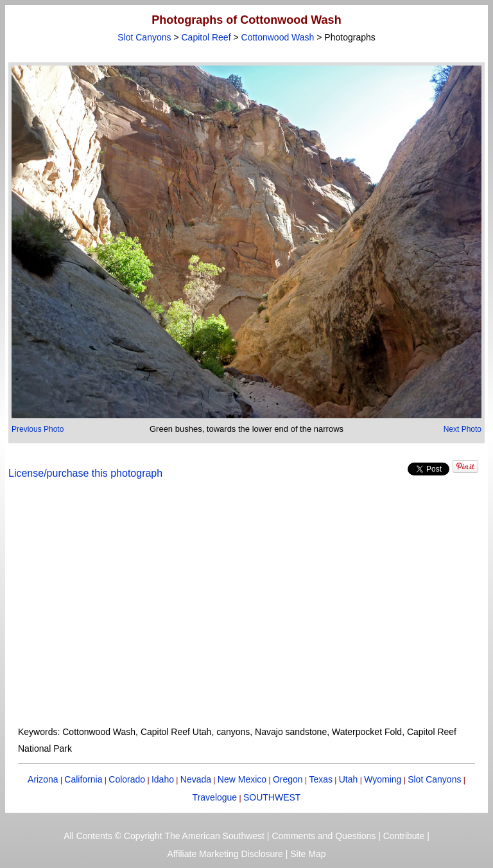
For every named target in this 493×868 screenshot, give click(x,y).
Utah (349, 779)
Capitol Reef (206, 37)
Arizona (43, 779)
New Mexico (242, 779)
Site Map (308, 854)
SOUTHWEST (272, 797)
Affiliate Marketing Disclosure (225, 854)
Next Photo (463, 429)
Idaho (163, 779)
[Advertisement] (247, 610)
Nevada (196, 779)
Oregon (288, 779)
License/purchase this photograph (85, 473)
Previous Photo (38, 429)
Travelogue (215, 797)
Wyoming (383, 779)
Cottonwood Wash (278, 37)
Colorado (127, 779)
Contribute (404, 836)
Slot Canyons (144, 37)
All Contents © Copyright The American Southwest (164, 836)
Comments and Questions (324, 836)
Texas (321, 779)
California (83, 779)
